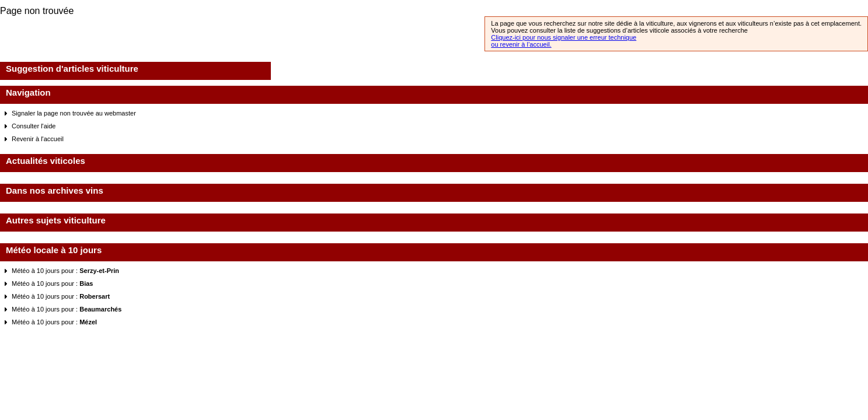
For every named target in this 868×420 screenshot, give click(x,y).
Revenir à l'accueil (38, 139)
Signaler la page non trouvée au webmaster (74, 113)
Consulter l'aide (34, 126)
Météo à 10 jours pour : (65, 271)
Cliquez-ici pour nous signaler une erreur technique (564, 37)
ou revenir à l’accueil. (521, 44)
